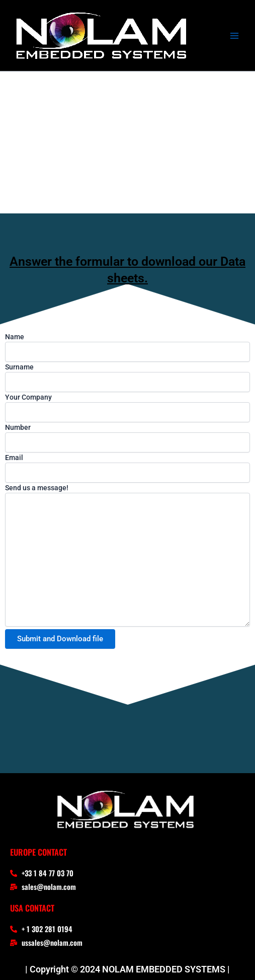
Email (127, 468)
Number (127, 438)
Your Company (127, 408)
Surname (127, 378)
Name (127, 347)
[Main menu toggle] (234, 36)
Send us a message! (127, 556)
